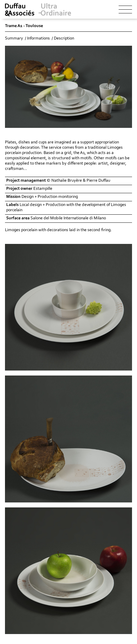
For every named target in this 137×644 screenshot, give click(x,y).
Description (64, 39)
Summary (14, 39)
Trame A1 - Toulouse (24, 26)
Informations (38, 39)
